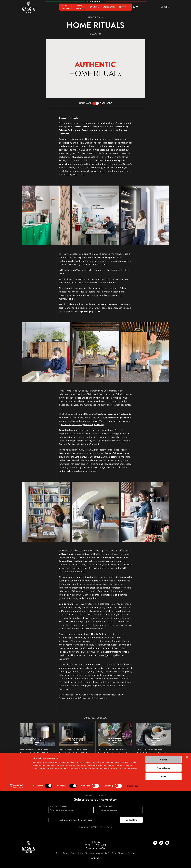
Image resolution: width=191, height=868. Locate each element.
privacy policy (87, 820)
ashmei (122, 595)
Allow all (164, 837)
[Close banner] (187, 834)
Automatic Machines (59, 7)
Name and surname (58, 807)
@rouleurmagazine (86, 598)
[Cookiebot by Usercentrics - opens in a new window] (16, 863)
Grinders (98, 7)
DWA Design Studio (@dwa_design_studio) (83, 425)
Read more (28, 764)
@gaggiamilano (67, 698)
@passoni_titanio (67, 598)
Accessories (113, 7)
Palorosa (78, 604)
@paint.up (74, 672)
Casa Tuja (83, 561)
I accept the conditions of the (74, 820)
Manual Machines (81, 7)
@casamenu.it (87, 698)
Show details (132, 863)
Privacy (102, 827)
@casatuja (107, 561)
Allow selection (163, 845)
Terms (110, 827)
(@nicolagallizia (113, 655)
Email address (105, 807)
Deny (164, 853)
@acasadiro (95, 444)
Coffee (126, 7)
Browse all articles (96, 778)
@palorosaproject (106, 604)
